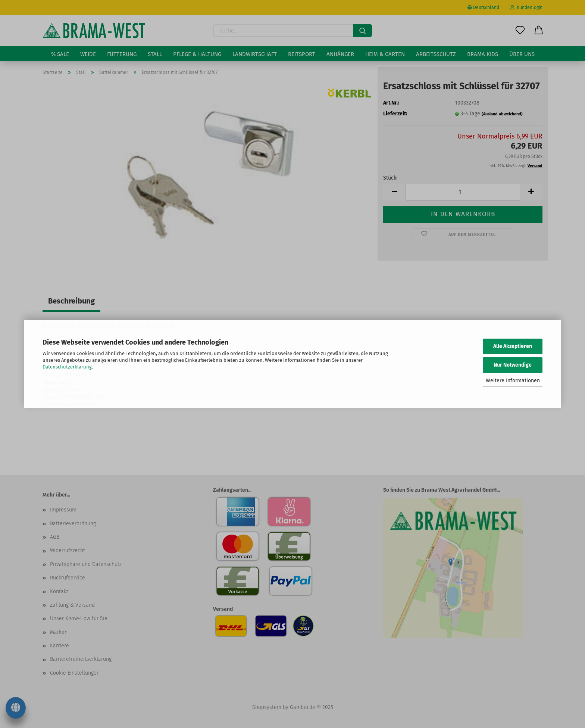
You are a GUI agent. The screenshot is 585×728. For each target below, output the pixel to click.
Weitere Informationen (513, 381)
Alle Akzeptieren (513, 346)
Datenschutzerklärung (67, 367)
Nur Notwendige (513, 365)
